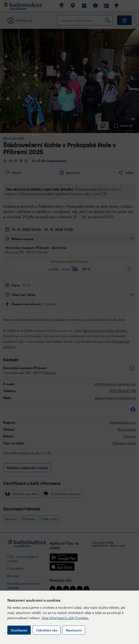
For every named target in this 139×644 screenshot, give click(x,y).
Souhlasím (19, 630)
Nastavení (74, 630)
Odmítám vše (47, 630)
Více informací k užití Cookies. (65, 618)
